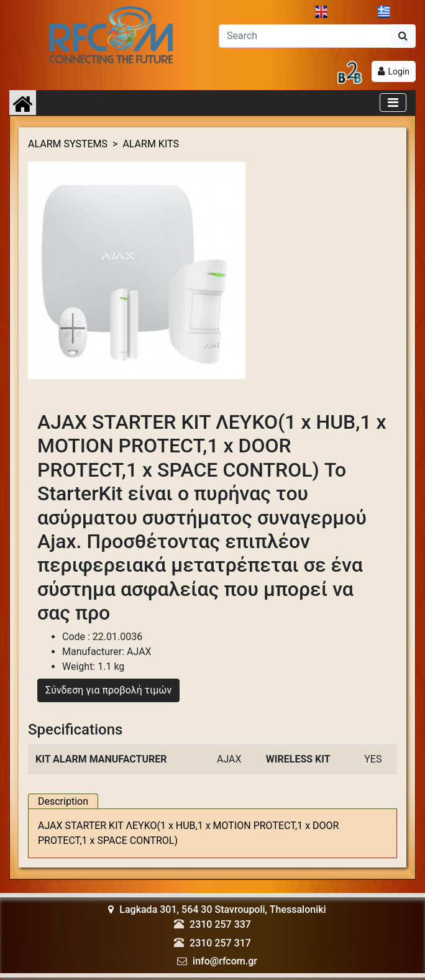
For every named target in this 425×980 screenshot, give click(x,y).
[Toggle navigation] (393, 101)
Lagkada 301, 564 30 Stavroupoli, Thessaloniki (217, 908)
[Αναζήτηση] (305, 34)
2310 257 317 (220, 941)
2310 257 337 (220, 923)
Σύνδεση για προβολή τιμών (108, 689)
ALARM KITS (151, 142)
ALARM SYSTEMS (68, 142)
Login (399, 70)
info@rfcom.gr (225, 959)
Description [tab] (63, 800)
